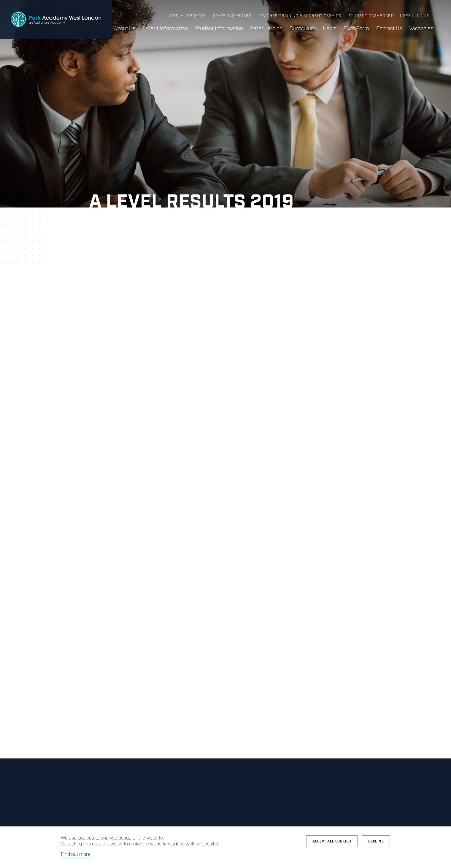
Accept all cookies (332, 841)
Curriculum (303, 29)
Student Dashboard (371, 16)
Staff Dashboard (232, 16)
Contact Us (389, 29)
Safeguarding (266, 29)
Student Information (219, 29)
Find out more (76, 854)
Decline (376, 841)
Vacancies (421, 29)
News (329, 29)
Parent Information (165, 29)
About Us (124, 29)
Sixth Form (356, 29)
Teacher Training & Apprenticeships (300, 16)
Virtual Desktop (187, 16)
